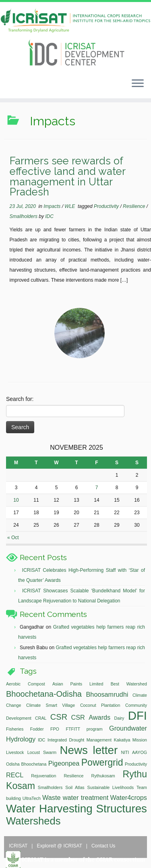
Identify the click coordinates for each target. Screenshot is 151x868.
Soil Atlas (75, 787)
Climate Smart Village (51, 705)
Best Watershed (129, 684)
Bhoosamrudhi (107, 694)
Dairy (119, 718)
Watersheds (33, 821)
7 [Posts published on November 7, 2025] (97, 488)
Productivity (107, 206)
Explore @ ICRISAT (60, 846)
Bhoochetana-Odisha (44, 694)
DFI (138, 715)
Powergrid (102, 762)
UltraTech (32, 798)
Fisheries (15, 729)
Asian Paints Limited (78, 684)
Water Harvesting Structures (77, 809)
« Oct (13, 538)
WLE (70, 206)
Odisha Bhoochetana (26, 764)
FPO (55, 729)
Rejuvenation (43, 776)
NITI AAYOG (134, 752)
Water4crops (128, 797)
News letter (89, 750)
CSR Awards (91, 717)
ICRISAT (19, 846)
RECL (15, 775)
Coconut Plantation (100, 705)
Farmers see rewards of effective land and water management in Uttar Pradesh (67, 176)
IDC (49, 216)
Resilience (135, 206)
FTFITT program (84, 729)
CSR (59, 717)
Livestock (15, 752)
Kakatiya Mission (130, 740)
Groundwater (128, 728)
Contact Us (103, 846)
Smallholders (24, 216)
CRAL (41, 718)
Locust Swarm (42, 752)
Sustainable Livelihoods (111, 787)
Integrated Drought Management (80, 740)
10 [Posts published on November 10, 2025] (16, 500)
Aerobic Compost (26, 684)
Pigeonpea (64, 763)
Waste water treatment (75, 797)
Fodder (37, 729)
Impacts (53, 206)
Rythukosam (103, 776)
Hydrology (21, 739)
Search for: (20, 399)
